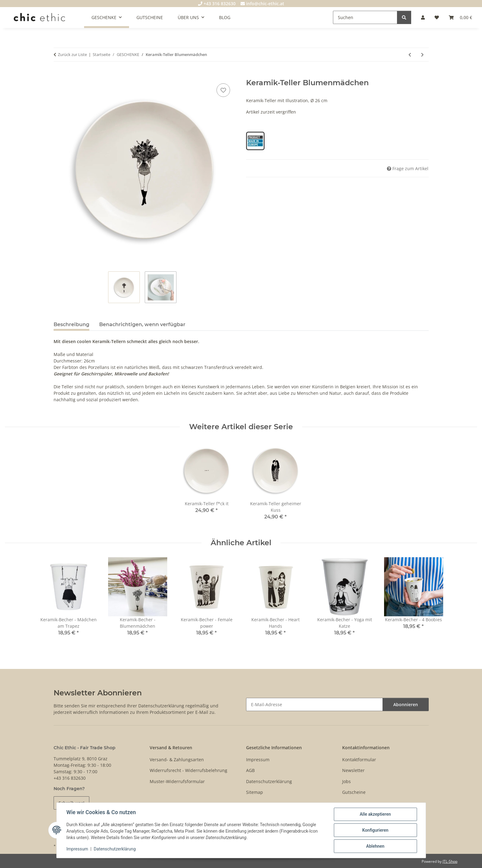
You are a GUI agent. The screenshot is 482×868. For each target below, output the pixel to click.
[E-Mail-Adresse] (314, 704)
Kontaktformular (359, 760)
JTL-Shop (450, 861)
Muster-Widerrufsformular (177, 781)
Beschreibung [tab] (71, 324)
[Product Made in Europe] (255, 140)
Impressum (77, 849)
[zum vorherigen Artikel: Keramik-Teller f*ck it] (410, 55)
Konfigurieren (375, 830)
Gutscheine (354, 792)
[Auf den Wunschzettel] (223, 90)
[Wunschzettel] (437, 17)
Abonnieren (406, 704)
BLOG (225, 17)
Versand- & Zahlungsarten (177, 760)
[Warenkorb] (460, 17)
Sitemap (255, 792)
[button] (423, 17)
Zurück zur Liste (72, 54)
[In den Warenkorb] (59, 75)
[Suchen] (365, 17)
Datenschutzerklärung (115, 849)
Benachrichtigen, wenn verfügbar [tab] (142, 324)
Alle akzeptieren (375, 814)
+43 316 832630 (217, 4)
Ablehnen (375, 846)
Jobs (346, 781)
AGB (250, 770)
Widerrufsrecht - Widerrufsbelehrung (188, 770)
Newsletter (353, 770)
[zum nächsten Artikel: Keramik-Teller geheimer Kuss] (422, 55)
